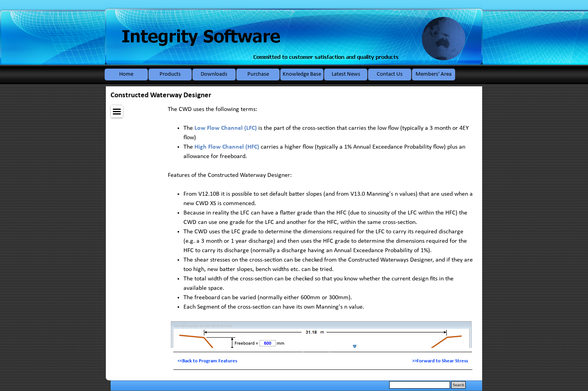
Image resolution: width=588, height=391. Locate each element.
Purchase (258, 74)
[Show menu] (117, 112)
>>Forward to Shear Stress (440, 361)
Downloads (214, 74)
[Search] (420, 385)
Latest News (346, 74)
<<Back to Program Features (207, 361)
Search (458, 385)
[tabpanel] (323, 361)
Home (126, 74)
